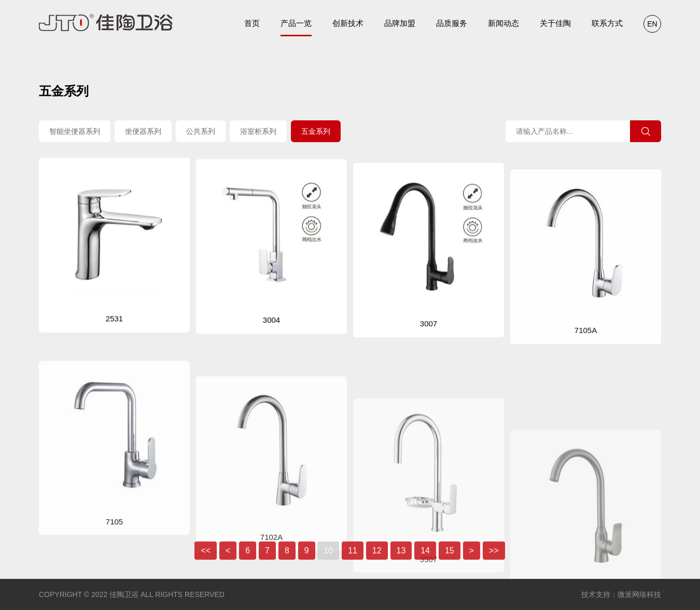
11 (353, 560)
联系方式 (607, 23)
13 (401, 560)
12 (377, 560)
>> (494, 560)
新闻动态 (503, 23)
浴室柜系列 (258, 132)
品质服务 (452, 23)
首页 (252, 23)
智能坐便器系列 (75, 132)
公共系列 (201, 132)
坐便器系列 (143, 132)
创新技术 (348, 23)
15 (450, 560)
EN (652, 24)
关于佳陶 (555, 23)
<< (206, 560)
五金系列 (316, 132)
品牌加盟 (400, 23)
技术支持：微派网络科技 (621, 594)
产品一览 (296, 27)
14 (425, 560)
